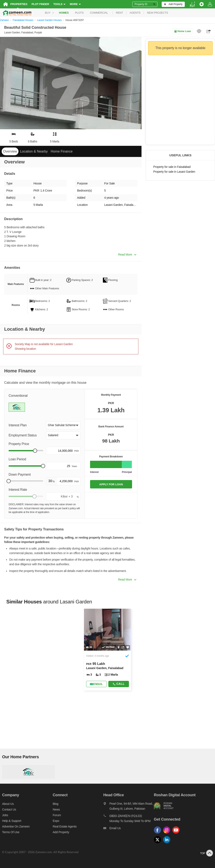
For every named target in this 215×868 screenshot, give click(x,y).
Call (119, 684)
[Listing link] (107, 650)
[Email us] (129, 829)
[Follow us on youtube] (177, 834)
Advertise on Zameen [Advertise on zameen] (16, 826)
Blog (56, 804)
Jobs (5, 815)
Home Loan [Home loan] (183, 31)
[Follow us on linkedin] (168, 843)
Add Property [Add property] (61, 832)
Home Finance (62, 151)
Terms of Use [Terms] (11, 832)
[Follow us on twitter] (159, 843)
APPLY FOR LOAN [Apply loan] (111, 484)
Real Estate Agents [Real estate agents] (65, 826)
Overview (10, 151)
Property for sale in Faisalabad (172, 167)
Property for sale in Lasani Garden (174, 172)
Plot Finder (40, 4)
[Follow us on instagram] (168, 834)
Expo (56, 821)
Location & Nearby (34, 151)
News (56, 809)
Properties (19, 4)
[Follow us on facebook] (159, 834)
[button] (63, 425)
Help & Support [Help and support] (12, 821)
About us (8, 804)
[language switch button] (192, 4)
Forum (57, 815)
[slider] (35, 451)
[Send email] (96, 684)
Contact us (9, 809)
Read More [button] (127, 255)
